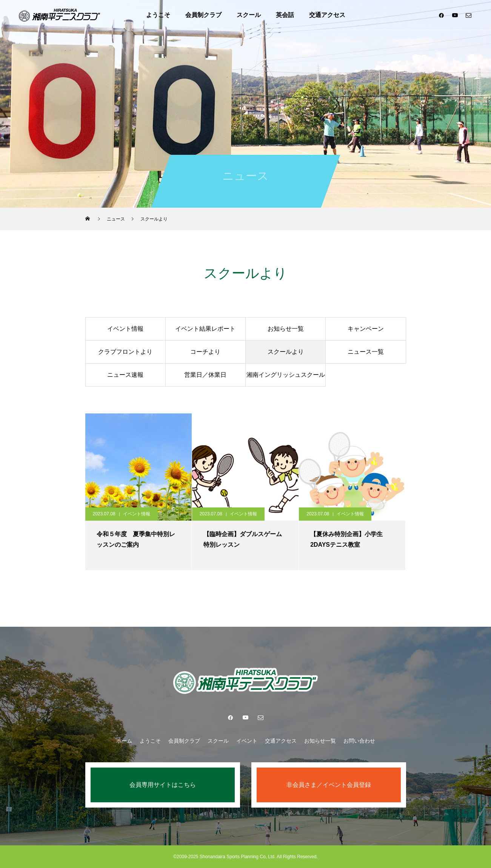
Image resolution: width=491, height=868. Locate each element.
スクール (249, 15)
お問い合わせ (359, 741)
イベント (247, 741)
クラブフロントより (125, 352)
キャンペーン (366, 329)
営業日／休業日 (205, 375)
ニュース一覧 (366, 352)
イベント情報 (125, 329)
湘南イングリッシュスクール (286, 375)
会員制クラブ (203, 15)
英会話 (285, 15)
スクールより (286, 352)
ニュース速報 (125, 375)
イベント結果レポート (205, 329)
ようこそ (158, 15)
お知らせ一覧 (286, 329)
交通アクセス (327, 15)
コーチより (205, 352)
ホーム (124, 741)
